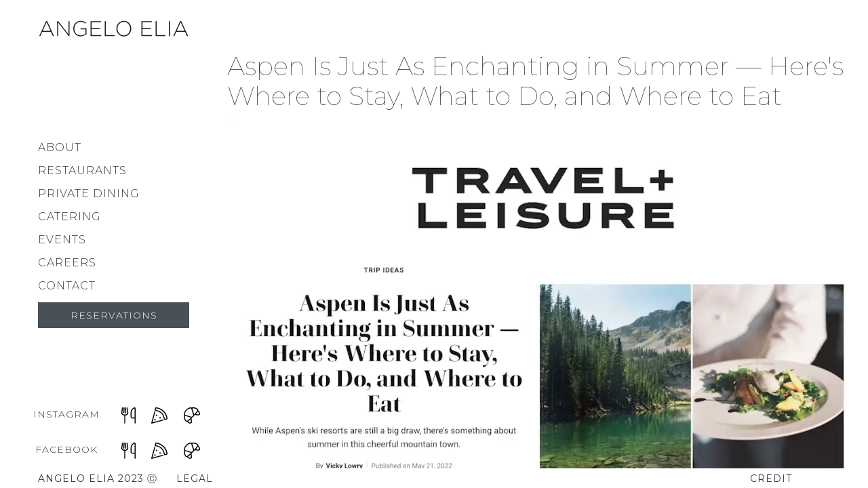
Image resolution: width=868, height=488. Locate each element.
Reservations (114, 315)
